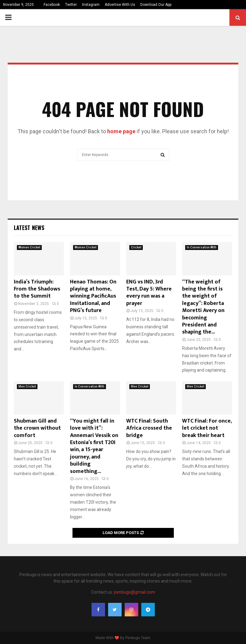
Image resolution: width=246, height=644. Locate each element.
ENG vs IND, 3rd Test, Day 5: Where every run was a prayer (149, 293)
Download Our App (156, 5)
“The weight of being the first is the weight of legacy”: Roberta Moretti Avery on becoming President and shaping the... (203, 307)
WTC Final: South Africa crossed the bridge (149, 428)
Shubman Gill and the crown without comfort (37, 428)
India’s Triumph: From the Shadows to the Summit (37, 289)
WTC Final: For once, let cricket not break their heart (207, 428)
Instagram (91, 5)
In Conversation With (202, 247)
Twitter (71, 5)
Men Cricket (27, 386)
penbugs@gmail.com (135, 592)
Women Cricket (29, 247)
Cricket (136, 247)
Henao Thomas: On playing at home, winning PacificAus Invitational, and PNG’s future (93, 296)
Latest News (29, 228)
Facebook (52, 5)
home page (121, 131)
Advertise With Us (120, 5)
